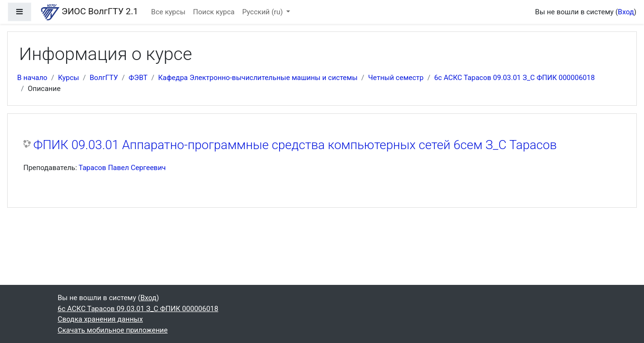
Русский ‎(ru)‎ (264, 12)
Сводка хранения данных (100, 319)
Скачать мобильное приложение (113, 330)
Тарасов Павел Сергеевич (122, 168)
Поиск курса (214, 12)
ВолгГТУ (104, 78)
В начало (32, 78)
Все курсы (168, 12)
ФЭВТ (138, 78)
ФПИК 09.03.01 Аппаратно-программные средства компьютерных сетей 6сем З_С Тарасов (295, 145)
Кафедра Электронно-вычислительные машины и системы (258, 78)
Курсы (69, 78)
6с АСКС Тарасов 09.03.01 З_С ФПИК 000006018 (514, 78)
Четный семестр (396, 78)
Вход (626, 12)
